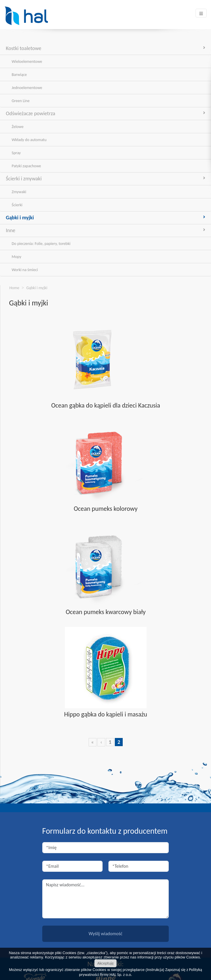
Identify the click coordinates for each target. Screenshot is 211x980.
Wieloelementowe (27, 62)
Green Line (21, 101)
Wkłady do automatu (29, 140)
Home (14, 288)
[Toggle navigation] (201, 13)
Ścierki (17, 205)
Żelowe (18, 127)
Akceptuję (106, 963)
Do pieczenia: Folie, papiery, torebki (41, 244)
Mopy (16, 257)
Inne (105, 230)
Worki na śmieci (25, 270)
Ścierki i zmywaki (105, 179)
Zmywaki (19, 192)
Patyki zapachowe (26, 166)
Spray (16, 153)
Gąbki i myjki (105, 218)
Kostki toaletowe (105, 48)
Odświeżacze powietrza (105, 113)
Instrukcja (155, 970)
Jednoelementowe (27, 88)
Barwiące (19, 75)
